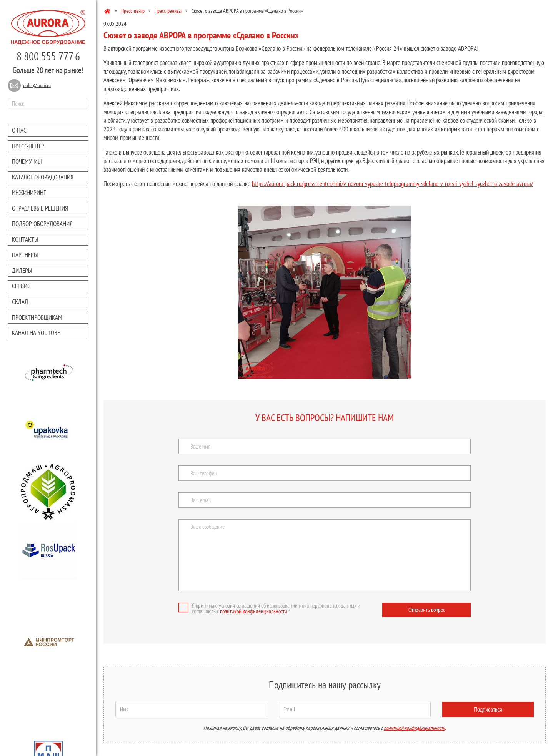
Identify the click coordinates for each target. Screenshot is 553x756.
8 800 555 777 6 (48, 56)
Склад (20, 302)
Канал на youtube (36, 333)
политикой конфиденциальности (254, 611)
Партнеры (25, 255)
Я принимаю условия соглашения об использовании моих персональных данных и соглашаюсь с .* (269, 608)
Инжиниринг (29, 193)
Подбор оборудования (42, 224)
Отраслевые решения (40, 208)
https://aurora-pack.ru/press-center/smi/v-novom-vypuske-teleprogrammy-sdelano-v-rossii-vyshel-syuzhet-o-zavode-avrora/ (392, 184)
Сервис (21, 286)
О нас (19, 130)
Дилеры (22, 271)
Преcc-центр (28, 146)
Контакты (25, 239)
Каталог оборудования (43, 177)
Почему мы (27, 161)
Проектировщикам (37, 317)
